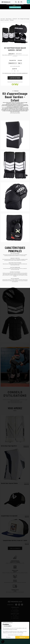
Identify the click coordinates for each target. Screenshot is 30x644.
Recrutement (16, 612)
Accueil (3, 19)
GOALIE (15, 19)
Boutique (9, 19)
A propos (16, 609)
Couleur (20, 60)
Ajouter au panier (15, 7)
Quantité (15, 69)
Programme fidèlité (16, 620)
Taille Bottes (12, 60)
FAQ (16, 616)
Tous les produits (15, 548)
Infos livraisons (16, 618)
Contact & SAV (16, 617)
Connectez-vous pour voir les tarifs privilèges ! (15, 56)
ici (25, 641)
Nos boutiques (16, 610)
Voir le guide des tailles (15, 66)
